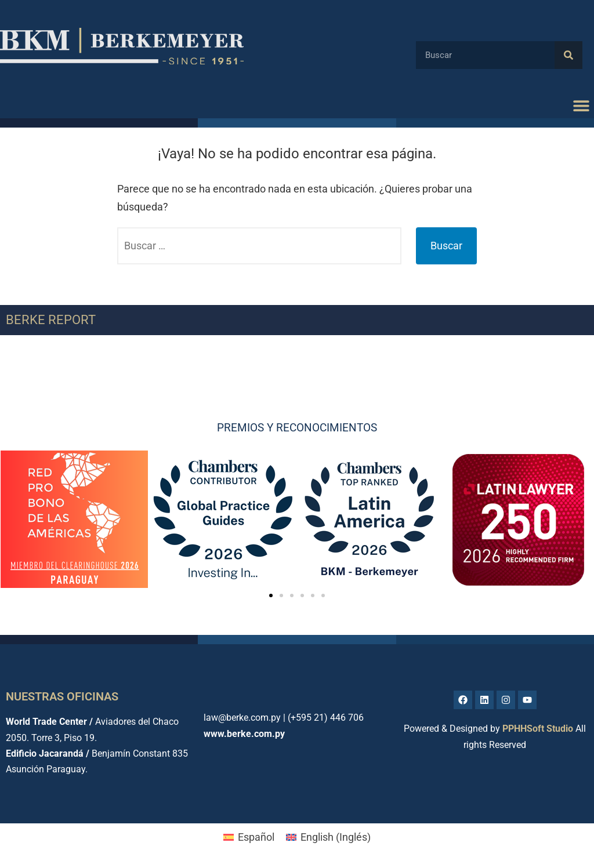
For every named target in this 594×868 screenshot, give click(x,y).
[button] (581, 105)
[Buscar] (568, 55)
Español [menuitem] (256, 837)
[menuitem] (249, 837)
